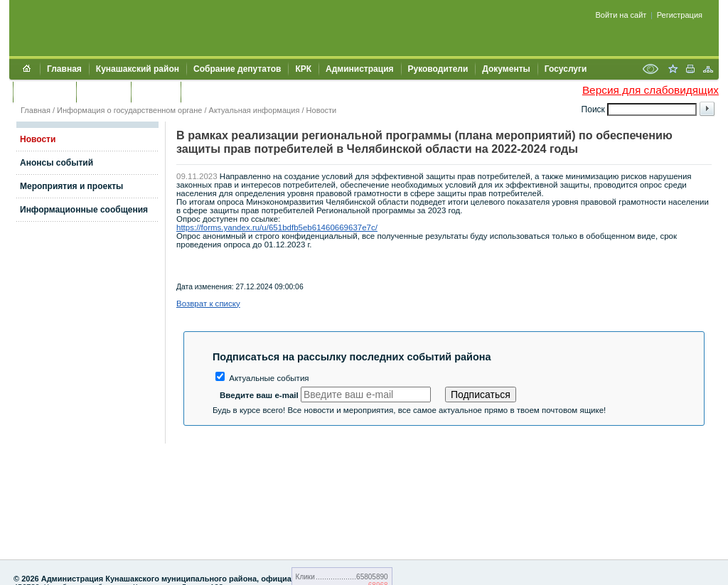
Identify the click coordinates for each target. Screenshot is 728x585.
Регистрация (680, 15)
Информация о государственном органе (129, 110)
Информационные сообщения (84, 210)
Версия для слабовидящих (651, 90)
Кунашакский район (138, 69)
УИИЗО (202, 92)
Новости (322, 110)
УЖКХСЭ (156, 92)
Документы (506, 69)
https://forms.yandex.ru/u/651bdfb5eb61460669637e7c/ (277, 227)
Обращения (44, 92)
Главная (64, 69)
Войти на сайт (621, 15)
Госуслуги (566, 69)
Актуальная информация (255, 110)
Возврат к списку (208, 304)
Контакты (103, 92)
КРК (303, 69)
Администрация (359, 69)
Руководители (438, 69)
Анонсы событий (57, 163)
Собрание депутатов (237, 69)
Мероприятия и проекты (71, 186)
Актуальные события (262, 378)
